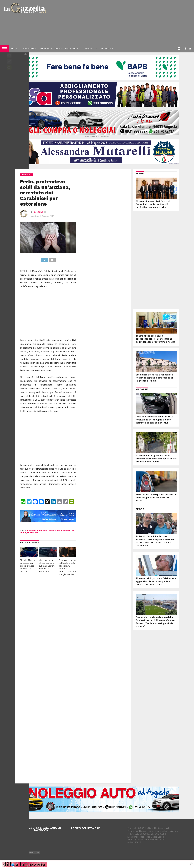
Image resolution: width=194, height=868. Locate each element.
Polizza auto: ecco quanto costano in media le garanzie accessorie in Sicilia (156, 497)
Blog (58, 49)
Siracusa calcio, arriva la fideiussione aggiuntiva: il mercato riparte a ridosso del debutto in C (156, 581)
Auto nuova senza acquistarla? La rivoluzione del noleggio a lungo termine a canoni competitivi (154, 419)
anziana (32, 530)
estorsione (68, 530)
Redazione (38, 212)
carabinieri (54, 530)
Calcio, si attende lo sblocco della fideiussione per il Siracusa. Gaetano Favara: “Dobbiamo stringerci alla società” (156, 622)
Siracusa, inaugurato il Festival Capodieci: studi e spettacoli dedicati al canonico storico (153, 204)
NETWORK (106, 49)
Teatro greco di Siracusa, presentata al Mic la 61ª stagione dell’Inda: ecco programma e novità (155, 339)
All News (45, 49)
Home (14, 49)
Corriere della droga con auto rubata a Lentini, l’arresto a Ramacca (47, 566)
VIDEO (89, 49)
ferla (23, 533)
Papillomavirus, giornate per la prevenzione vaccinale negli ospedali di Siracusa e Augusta (156, 458)
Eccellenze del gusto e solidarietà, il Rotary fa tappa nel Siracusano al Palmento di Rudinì (155, 378)
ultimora (33, 533)
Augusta (21, 852)
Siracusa (34, 852)
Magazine (71, 49)
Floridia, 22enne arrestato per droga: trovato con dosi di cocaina (28, 566)
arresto (42, 530)
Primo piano (29, 49)
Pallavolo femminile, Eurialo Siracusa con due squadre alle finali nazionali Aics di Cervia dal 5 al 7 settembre (155, 541)
